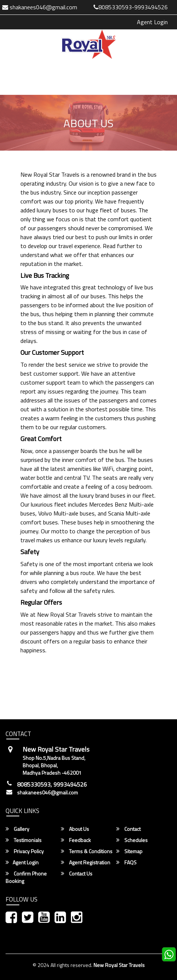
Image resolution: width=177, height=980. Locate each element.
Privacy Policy (25, 851)
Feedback (76, 840)
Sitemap (129, 851)
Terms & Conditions (87, 851)
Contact (128, 829)
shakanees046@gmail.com (47, 793)
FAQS (126, 862)
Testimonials (24, 840)
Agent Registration (86, 862)
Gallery (17, 829)
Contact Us (77, 874)
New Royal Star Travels (119, 965)
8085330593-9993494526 (131, 7)
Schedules (132, 840)
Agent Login (152, 22)
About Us (75, 829)
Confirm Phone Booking (26, 877)
